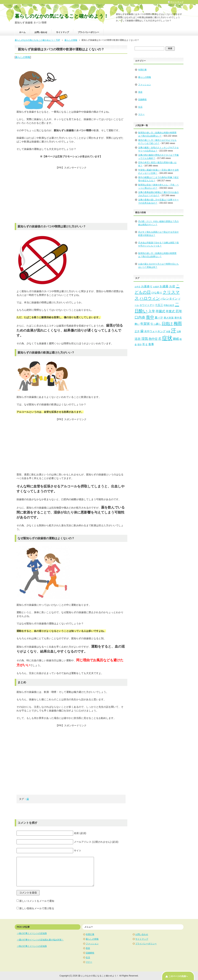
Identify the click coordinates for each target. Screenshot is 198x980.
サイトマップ (63, 32)
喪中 (150, 317)
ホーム (22, 32)
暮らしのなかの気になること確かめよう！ (62, 16)
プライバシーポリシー (88, 32)
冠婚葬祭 (142, 100)
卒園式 (160, 311)
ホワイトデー (147, 305)
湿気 (145, 339)
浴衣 (138, 339)
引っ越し (156, 324)
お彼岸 (156, 287)
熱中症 (153, 339)
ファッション (145, 85)
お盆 (172, 286)
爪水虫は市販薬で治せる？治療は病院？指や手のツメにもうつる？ (158, 244)
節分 (140, 344)
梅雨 (178, 323)
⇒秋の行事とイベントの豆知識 (32, 946)
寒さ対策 (169, 318)
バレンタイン (169, 299)
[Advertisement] (71, 194)
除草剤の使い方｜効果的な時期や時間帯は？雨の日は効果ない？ (157, 255)
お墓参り (147, 286)
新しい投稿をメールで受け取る (37, 908)
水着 (168, 332)
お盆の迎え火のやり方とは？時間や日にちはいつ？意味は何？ (158, 266)
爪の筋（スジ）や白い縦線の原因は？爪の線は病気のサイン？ (158, 223)
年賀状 (145, 324)
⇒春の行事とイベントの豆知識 (32, 933)
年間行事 (142, 70)
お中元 (138, 287)
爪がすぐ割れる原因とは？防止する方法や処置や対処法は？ (158, 234)
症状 (167, 338)
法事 (179, 332)
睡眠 (176, 339)
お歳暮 (164, 286)
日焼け (167, 323)
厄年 (179, 311)
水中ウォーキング (155, 331)
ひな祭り (157, 293)
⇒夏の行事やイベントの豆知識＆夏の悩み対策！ (40, 940)
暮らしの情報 (23, 57)
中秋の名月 (169, 305)
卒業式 (170, 311)
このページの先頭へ (178, 976)
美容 (140, 92)
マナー (141, 114)
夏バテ (159, 318)
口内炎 (140, 317)
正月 (137, 331)
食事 (151, 344)
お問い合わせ (41, 32)
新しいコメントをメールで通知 (37, 901)
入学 (152, 311)
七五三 (159, 305)
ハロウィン (150, 298)
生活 (140, 107)
